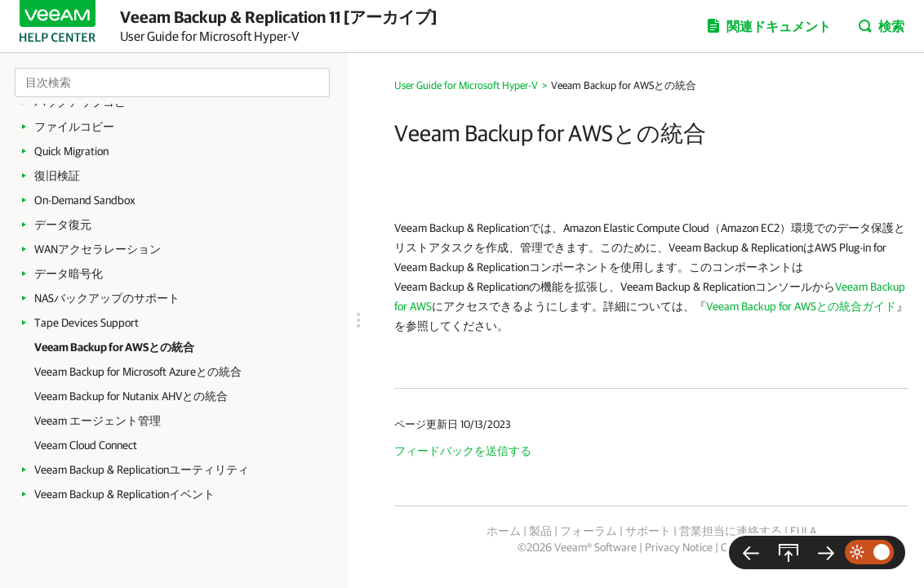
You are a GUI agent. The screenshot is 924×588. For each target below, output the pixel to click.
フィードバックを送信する (463, 451)
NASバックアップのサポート (107, 298)
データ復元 (63, 225)
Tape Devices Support (87, 323)
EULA (803, 531)
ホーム (504, 531)
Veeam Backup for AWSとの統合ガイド (801, 306)
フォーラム (589, 531)
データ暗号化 (69, 274)
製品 (540, 531)
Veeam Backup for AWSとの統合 (114, 347)
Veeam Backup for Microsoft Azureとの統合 (138, 372)
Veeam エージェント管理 (98, 421)
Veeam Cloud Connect (86, 445)
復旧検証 (57, 176)
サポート (648, 531)
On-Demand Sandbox (85, 200)
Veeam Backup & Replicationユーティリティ (142, 470)
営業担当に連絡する (731, 531)
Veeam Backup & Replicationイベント (124, 494)
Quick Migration (71, 151)
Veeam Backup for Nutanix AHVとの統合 (131, 396)
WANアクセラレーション (98, 249)
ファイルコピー (74, 127)
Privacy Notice (679, 547)
